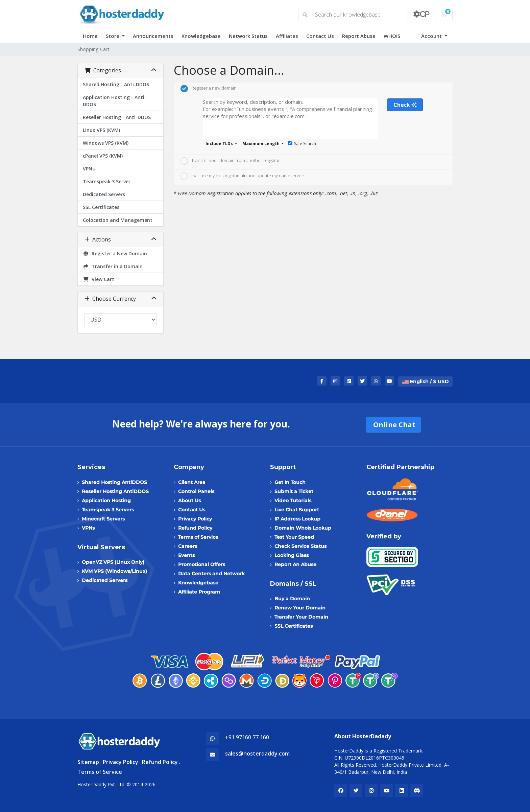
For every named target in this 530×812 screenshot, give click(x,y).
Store (113, 36)
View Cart (99, 279)
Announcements (153, 36)
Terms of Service (198, 537)
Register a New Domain (115, 253)
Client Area (192, 482)
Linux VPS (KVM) (101, 130)
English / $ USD (425, 381)
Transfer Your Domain (301, 617)
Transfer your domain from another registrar (230, 161)
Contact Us (320, 36)
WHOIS (392, 36)
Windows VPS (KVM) (106, 143)
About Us (189, 501)
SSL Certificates (101, 207)
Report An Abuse (295, 564)
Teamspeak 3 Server (107, 181)
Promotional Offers (202, 564)
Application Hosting (106, 501)
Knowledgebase (201, 36)
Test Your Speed (294, 537)
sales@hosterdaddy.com (257, 753)
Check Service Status (300, 546)
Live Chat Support (297, 510)
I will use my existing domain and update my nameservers (243, 176)
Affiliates (287, 36)
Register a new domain (209, 89)
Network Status (248, 36)
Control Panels (196, 491)
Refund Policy (195, 528)
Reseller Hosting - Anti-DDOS (117, 117)
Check (405, 105)
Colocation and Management (118, 220)
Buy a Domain (292, 599)
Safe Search (302, 144)
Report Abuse (359, 36)
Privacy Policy (195, 519)
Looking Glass (292, 555)
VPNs (89, 169)
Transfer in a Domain (113, 266)
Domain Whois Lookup (303, 528)
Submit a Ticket (294, 491)
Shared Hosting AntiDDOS (114, 482)
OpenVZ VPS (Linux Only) (113, 562)
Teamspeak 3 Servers (108, 510)
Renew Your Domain (300, 608)
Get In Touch (290, 482)
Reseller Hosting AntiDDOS (115, 491)
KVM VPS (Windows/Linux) (114, 571)
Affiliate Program (199, 592)
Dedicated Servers (104, 194)
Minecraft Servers (103, 519)
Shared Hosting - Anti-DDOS (116, 84)
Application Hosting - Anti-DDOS (115, 101)
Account (432, 36)
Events (186, 555)
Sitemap (88, 762)
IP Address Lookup (297, 519)
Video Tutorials (293, 501)
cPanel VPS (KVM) (103, 156)
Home (90, 36)
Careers (188, 546)
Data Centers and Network (211, 574)
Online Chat (393, 425)
